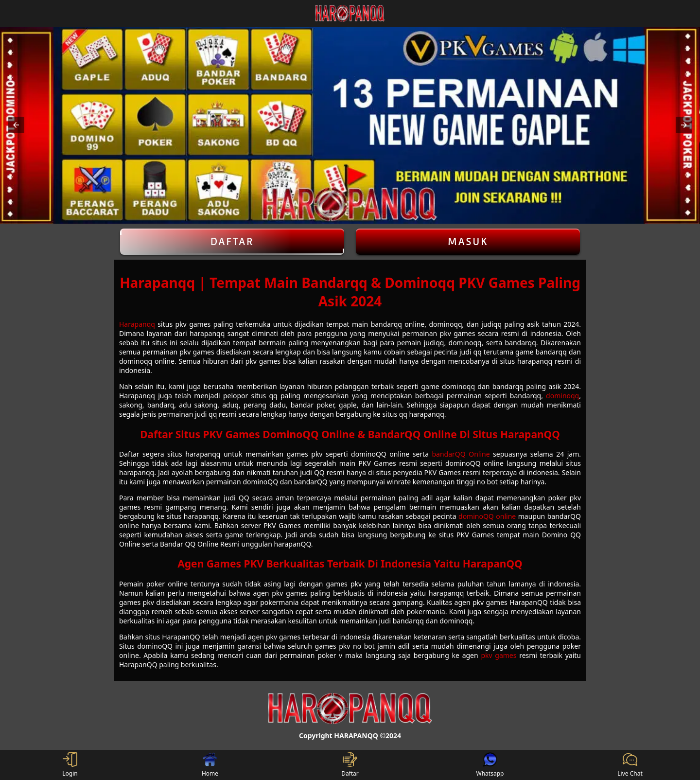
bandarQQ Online (461, 454)
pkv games (499, 655)
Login (70, 765)
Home (210, 765)
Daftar (232, 242)
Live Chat (630, 765)
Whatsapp (490, 765)
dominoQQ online (487, 516)
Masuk (468, 242)
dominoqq (562, 396)
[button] (16, 125)
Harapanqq (137, 324)
